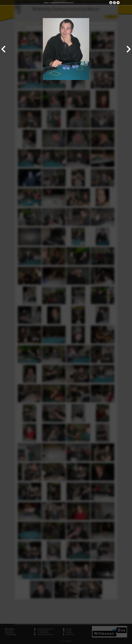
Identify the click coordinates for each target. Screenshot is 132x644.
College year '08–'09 (57, 3)
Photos (46, 3)
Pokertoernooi (69, 3)
